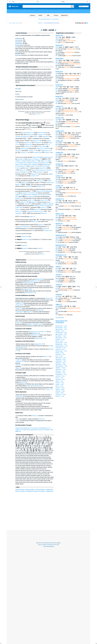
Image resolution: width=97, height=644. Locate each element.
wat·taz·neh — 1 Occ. (61, 361)
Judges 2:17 (19, 195)
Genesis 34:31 (19, 165)
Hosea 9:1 (43, 207)
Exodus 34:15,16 (40, 191)
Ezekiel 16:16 (44, 200)
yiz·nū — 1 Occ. (59, 378)
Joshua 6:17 (35, 165)
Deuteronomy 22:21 (48, 157)
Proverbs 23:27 (41, 166)
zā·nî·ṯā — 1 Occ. (60, 383)
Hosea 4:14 (48, 153)
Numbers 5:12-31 (35, 281)
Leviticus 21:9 (21, 159)
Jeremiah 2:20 (31, 211)
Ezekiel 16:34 (35, 221)
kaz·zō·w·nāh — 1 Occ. (61, 343)
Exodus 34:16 (27, 227)
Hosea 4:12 (37, 209)
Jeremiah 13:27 (20, 362)
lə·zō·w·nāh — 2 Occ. (61, 348)
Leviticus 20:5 (28, 147)
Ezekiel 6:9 (47, 149)
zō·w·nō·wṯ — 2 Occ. (61, 394)
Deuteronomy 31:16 (28, 133)
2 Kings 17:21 (22, 347)
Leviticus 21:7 (24, 153)
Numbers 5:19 (41, 186)
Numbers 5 (37, 333)
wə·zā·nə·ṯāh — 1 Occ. (61, 374)
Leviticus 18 (19, 322)
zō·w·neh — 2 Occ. (60, 391)
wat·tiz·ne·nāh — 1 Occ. (61, 366)
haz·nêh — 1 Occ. (60, 331)
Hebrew (18, 23)
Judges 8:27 (38, 143)
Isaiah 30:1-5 (30, 324)
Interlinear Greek (20, 490)
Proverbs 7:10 (33, 166)
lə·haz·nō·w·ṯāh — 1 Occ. (62, 346)
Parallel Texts (50, 491)
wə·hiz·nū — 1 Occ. (60, 371)
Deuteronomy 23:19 (46, 151)
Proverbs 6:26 (22, 163)
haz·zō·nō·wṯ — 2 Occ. (61, 338)
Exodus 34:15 (49, 298)
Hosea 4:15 (18, 151)
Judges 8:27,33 (27, 195)
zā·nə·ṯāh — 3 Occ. (60, 379)
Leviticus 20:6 (42, 147)
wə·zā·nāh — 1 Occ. (61, 373)
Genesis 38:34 (41, 133)
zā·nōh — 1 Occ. (60, 384)
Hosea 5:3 (41, 225)
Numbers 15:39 (19, 198)
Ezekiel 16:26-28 (39, 324)
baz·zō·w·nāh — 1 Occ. (61, 326)
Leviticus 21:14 (23, 166)
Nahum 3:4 (18, 185)
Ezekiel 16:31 (43, 168)
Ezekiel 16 (29, 312)
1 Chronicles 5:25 (36, 195)
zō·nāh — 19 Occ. (60, 389)
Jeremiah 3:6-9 (20, 312)
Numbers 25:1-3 (35, 335)
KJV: (57, 41)
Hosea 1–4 (19, 308)
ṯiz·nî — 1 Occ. (59, 356)
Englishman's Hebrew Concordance (36, 491)
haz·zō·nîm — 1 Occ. (61, 336)
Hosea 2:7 (37, 206)
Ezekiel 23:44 (45, 163)
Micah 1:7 (28, 168)
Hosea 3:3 (36, 137)
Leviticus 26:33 (30, 386)
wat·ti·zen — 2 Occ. (60, 363)
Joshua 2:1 (18, 161)
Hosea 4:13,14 (31, 159)
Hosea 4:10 (24, 245)
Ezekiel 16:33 (26, 172)
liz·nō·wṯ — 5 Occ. (60, 349)
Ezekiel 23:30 (24, 149)
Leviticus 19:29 (41, 135)
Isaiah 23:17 (39, 181)
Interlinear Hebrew (30, 490)
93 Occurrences (60, 318)
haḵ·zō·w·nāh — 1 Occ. (61, 329)
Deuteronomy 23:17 (30, 293)
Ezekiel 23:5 (26, 137)
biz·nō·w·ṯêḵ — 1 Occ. (61, 328)
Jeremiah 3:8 (19, 137)
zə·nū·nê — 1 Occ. (60, 388)
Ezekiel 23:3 (28, 145)
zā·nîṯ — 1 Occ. (59, 381)
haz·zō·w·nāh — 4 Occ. (61, 333)
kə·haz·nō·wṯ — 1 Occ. (61, 344)
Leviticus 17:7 (32, 151)
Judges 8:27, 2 (39, 344)
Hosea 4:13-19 (38, 386)
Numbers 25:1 (34, 174)
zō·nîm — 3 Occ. (60, 393)
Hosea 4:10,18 (19, 227)
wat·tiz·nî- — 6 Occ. (60, 368)
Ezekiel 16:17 (23, 202)
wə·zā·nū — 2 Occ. (60, 376)
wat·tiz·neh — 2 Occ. (61, 364)
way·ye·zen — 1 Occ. (61, 358)
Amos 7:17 (38, 159)
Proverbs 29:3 (37, 153)
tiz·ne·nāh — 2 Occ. (60, 354)
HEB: (57, 37)
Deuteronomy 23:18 (61, 245)
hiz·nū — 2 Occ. (59, 341)
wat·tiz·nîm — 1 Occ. (61, 369)
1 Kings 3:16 (20, 170)
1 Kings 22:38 (32, 170)
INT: (57, 42)
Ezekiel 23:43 (30, 135)
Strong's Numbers (41, 490)
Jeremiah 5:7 (40, 172)
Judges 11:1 (43, 161)
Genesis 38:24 (36, 157)
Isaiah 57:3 (49, 206)
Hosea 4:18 (46, 229)
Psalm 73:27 (40, 149)
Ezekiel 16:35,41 (39, 211)
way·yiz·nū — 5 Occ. (61, 359)
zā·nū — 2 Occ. (59, 386)
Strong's (14, 23)
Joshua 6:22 (25, 161)
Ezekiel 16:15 (36, 141)
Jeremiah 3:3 (30, 163)
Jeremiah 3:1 (28, 204)
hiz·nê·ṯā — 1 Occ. (60, 339)
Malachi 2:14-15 (22, 382)
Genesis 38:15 (27, 165)
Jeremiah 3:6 (46, 137)
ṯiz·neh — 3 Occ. (60, 353)
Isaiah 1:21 (33, 217)
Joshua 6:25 (59, 295)
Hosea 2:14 (49, 389)
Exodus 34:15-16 (34, 332)
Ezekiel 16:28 (49, 430)
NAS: (57, 39)
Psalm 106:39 (19, 207)
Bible (10, 23)
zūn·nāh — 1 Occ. (60, 396)
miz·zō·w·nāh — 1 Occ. (61, 351)
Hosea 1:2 (47, 145)
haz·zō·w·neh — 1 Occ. (61, 334)
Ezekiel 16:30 (37, 163)
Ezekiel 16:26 (25, 183)
